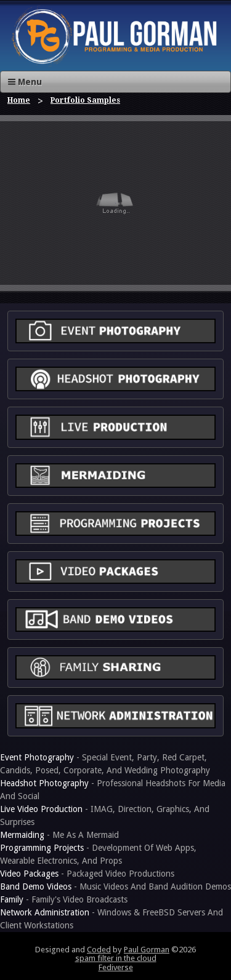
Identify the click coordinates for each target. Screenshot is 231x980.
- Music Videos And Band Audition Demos (115, 886)
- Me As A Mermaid (59, 835)
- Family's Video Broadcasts (64, 899)
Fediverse (116, 967)
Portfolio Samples (85, 100)
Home (19, 100)
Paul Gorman (147, 950)
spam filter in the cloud (116, 958)
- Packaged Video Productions (87, 874)
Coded (99, 950)
